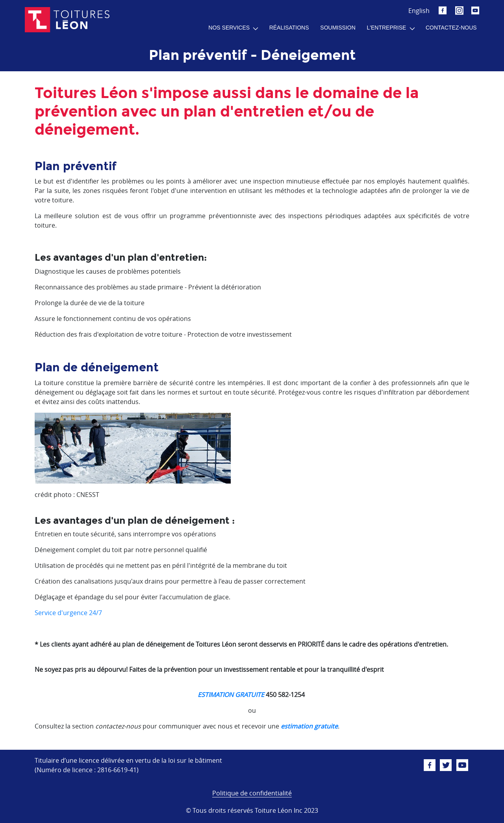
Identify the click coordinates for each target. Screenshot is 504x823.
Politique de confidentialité (252, 793)
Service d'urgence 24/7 (68, 613)
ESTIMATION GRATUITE (231, 695)
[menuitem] (233, 28)
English (419, 11)
